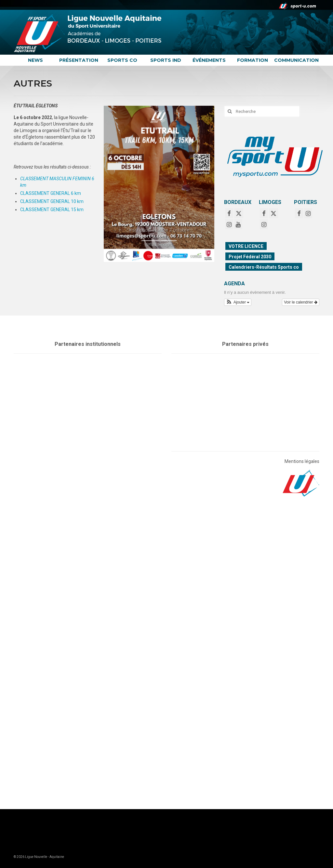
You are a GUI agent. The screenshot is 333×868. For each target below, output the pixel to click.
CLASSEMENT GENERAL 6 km (51, 193)
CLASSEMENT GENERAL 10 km (52, 201)
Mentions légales (302, 461)
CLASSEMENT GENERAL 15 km (52, 210)
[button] (238, 302)
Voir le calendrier (301, 302)
